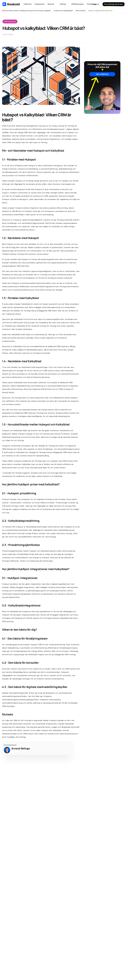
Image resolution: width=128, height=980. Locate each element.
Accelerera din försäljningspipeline (63, 11)
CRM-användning (80, 11)
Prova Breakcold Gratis (114, 4)
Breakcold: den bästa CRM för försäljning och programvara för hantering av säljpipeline (26, 11)
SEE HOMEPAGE (102, 74)
